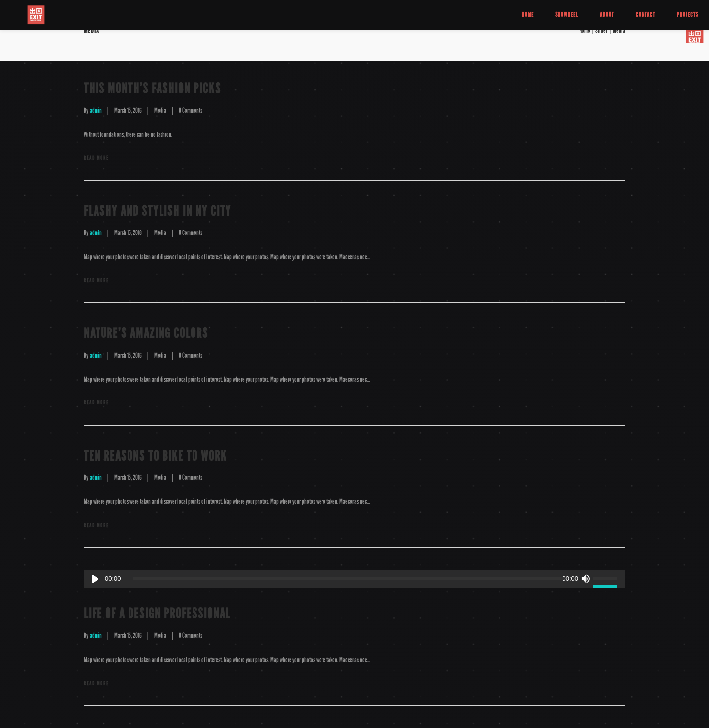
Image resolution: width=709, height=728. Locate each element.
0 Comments (191, 111)
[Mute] (585, 579)
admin (96, 111)
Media (160, 111)
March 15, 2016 (128, 111)
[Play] (95, 579)
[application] (354, 579)
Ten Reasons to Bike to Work (155, 456)
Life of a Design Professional (157, 613)
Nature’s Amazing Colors (146, 333)
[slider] (349, 579)
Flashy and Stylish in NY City (158, 211)
